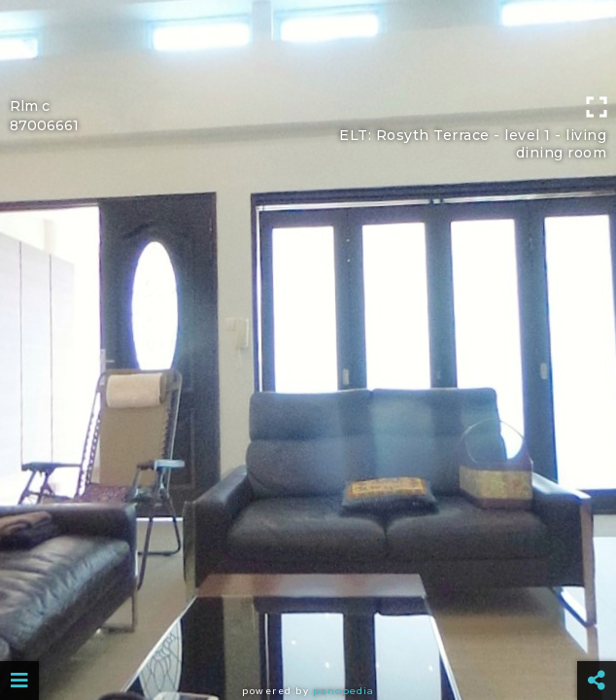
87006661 (44, 125)
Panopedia (343, 691)
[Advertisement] (308, 44)
